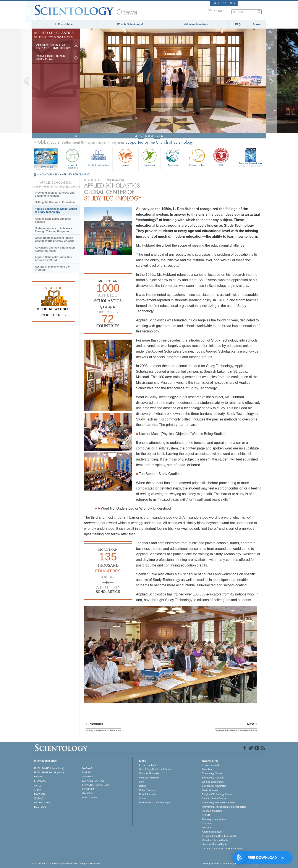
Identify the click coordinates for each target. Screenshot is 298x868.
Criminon (126, 157)
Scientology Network (213, 773)
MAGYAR (87, 768)
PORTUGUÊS (90, 797)
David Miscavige (211, 790)
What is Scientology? (130, 24)
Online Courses (147, 790)
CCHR (221, 157)
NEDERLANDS (42, 802)
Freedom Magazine (250, 165)
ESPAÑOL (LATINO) (93, 781)
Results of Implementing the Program (52, 268)
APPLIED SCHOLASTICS (76, 174)
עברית (38, 785)
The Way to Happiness (72, 158)
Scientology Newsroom (214, 786)
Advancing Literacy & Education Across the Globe (55, 249)
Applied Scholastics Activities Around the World (53, 259)
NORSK (87, 772)
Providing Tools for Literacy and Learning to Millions (55, 194)
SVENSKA (88, 777)
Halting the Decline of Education (55, 202)
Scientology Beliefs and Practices (157, 769)
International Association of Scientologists (224, 807)
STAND (206, 815)
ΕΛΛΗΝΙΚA (88, 789)
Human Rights (197, 157)
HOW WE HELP (50, 174)
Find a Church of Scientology (154, 802)
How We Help (46, 167)
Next (157, 136)
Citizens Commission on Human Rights (223, 849)
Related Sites (224, 3)
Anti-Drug (173, 157)
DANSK (38, 777)
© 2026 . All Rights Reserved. (66, 863)
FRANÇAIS (40, 781)
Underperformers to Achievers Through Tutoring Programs (54, 230)
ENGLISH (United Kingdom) (49, 772)
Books (257, 24)
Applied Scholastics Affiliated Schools (53, 220)
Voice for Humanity (149, 773)
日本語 (38, 790)
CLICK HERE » (54, 315)
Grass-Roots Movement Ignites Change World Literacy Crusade (55, 239)
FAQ (238, 24)
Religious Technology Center (217, 794)
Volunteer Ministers (196, 24)
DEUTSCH (40, 807)
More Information (148, 794)
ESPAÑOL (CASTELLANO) (97, 785)
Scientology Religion (213, 778)
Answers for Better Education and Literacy (53, 47)
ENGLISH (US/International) (49, 768)
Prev (141, 136)
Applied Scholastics (98, 157)
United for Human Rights (215, 840)
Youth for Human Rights (214, 844)
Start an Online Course (214, 798)
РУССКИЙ (40, 794)
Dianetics (207, 769)
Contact (143, 798)
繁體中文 (39, 798)
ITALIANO (88, 793)
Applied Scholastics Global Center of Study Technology (56, 210)
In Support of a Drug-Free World (219, 836)
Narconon (150, 157)
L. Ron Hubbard (65, 24)
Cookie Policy (227, 863)
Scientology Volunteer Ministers (218, 802)
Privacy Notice (210, 863)
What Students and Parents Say (51, 58)
